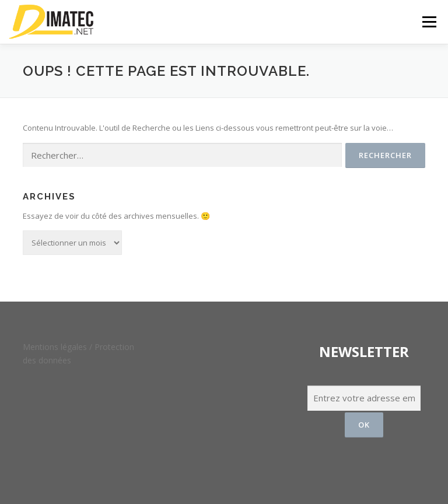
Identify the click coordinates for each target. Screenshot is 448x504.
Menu (429, 22)
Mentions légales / (59, 347)
